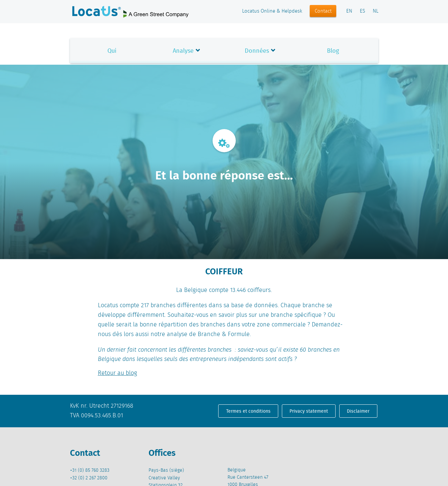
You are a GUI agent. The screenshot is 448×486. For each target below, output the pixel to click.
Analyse (183, 51)
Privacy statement (309, 411)
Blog (333, 51)
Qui (112, 51)
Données (257, 51)
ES (362, 11)
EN (349, 11)
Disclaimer (358, 411)
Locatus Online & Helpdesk (272, 11)
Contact (323, 11)
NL (376, 11)
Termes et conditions (248, 411)
